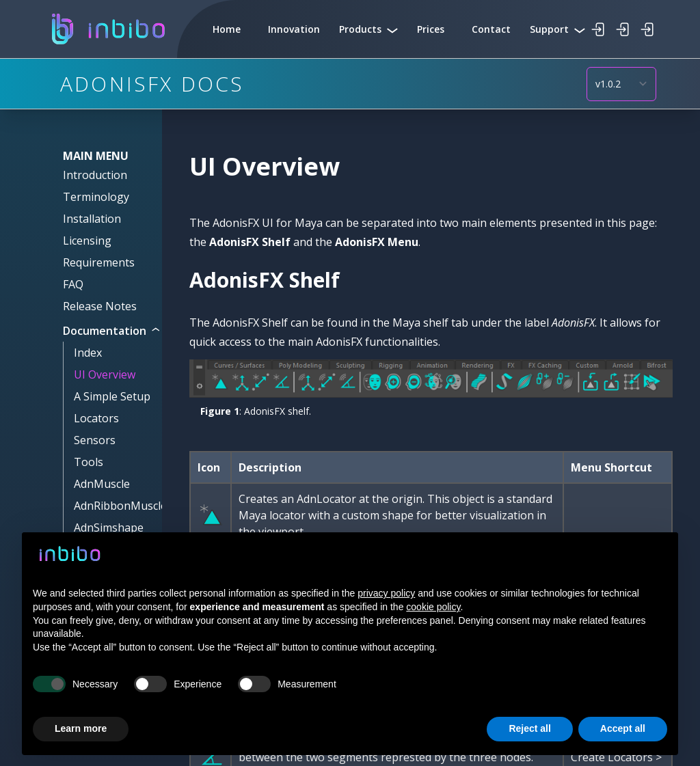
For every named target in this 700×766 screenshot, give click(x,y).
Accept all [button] (623, 728)
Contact (491, 29)
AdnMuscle (102, 484)
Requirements (99, 262)
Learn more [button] (81, 728)
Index (88, 353)
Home (227, 29)
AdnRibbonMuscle (120, 506)
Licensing (87, 241)
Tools (89, 462)
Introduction (95, 175)
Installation (92, 219)
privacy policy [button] (386, 593)
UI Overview (105, 374)
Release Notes (100, 306)
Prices (431, 29)
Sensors (95, 440)
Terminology (96, 197)
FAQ (73, 284)
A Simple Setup (112, 396)
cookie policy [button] (433, 607)
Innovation (294, 29)
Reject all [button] (529, 728)
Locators (96, 418)
